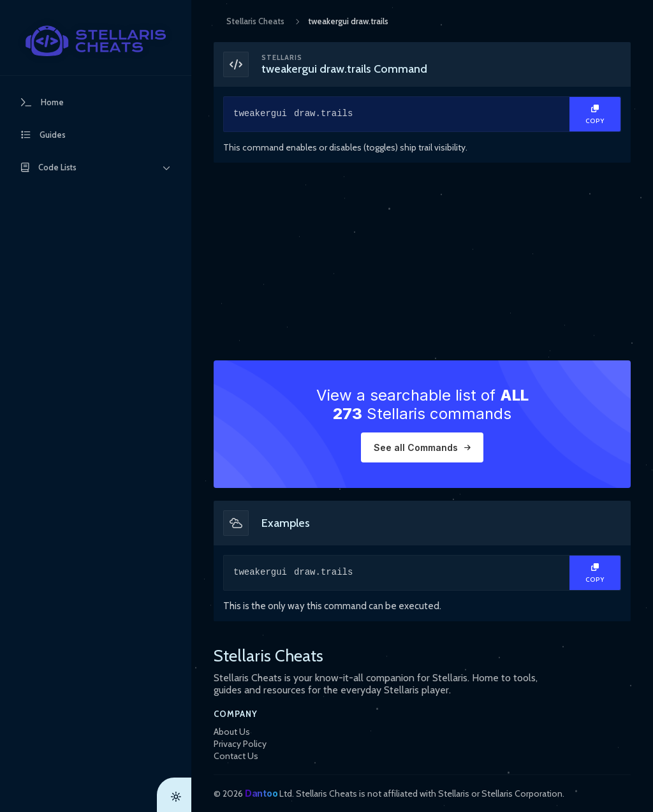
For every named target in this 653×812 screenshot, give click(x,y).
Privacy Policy (240, 744)
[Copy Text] (595, 114)
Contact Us (236, 756)
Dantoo (261, 793)
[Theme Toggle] (174, 795)
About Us (232, 732)
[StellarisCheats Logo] (96, 41)
